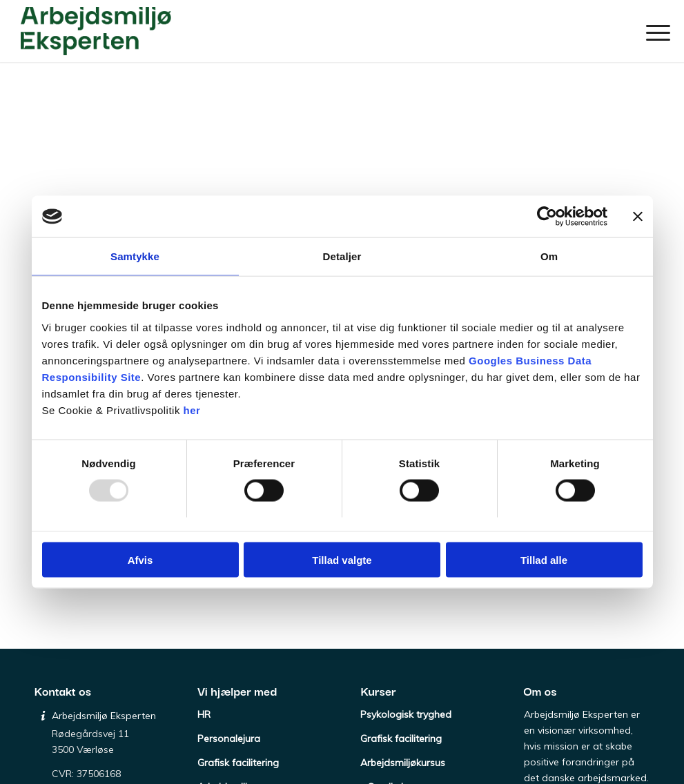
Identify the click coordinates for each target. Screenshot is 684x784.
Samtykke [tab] (135, 256)
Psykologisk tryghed (406, 714)
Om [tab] (549, 256)
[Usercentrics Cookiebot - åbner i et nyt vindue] (547, 217)
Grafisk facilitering (238, 763)
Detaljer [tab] (342, 256)
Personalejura (229, 738)
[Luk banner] (638, 217)
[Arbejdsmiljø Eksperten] (96, 31)
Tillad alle (544, 559)
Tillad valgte (342, 559)
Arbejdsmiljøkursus (403, 763)
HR (204, 714)
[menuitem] (654, 31)
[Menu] (654, 31)
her (192, 410)
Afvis (140, 559)
